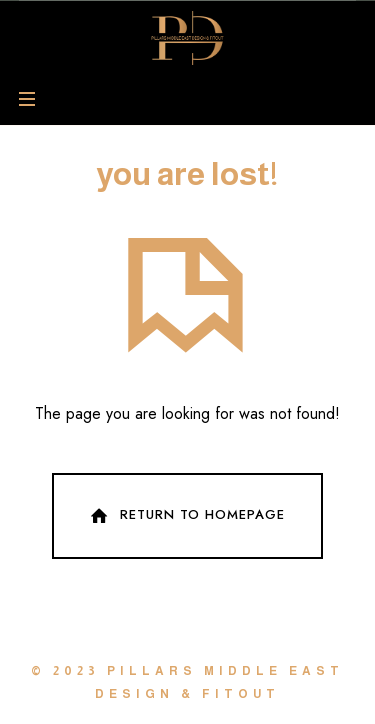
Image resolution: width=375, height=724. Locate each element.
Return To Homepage (186, 516)
